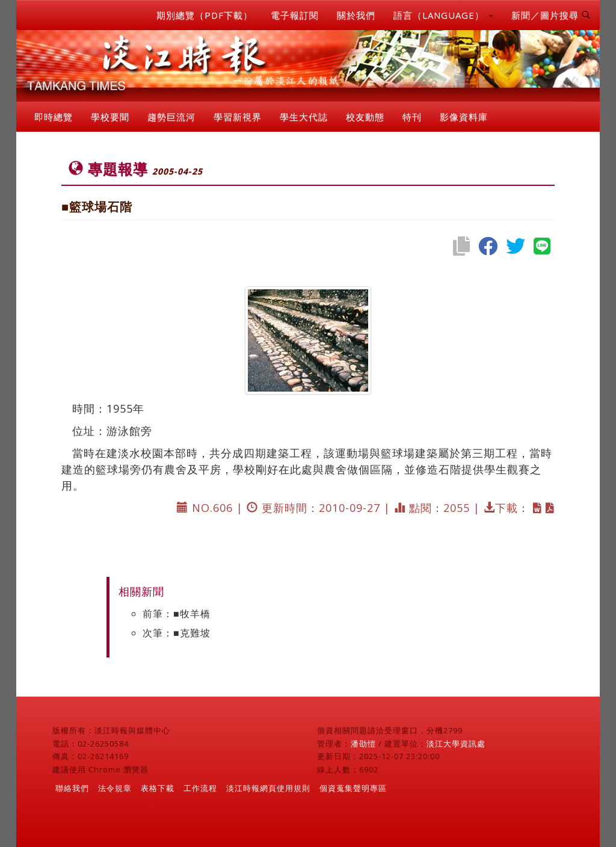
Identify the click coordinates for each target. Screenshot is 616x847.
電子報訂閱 (295, 15)
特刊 (412, 117)
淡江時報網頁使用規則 (268, 788)
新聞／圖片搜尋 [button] (551, 15)
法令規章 (115, 788)
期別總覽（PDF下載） (205, 15)
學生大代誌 (304, 117)
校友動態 (365, 117)
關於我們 (356, 15)
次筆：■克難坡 (177, 633)
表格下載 (158, 788)
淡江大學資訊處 (456, 744)
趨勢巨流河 (171, 117)
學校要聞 (110, 117)
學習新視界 (238, 117)
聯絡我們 (72, 788)
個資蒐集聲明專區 (353, 788)
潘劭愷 (363, 744)
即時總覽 (54, 117)
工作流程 (200, 788)
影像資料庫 (464, 117)
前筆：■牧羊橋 (177, 614)
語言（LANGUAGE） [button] (443, 15)
